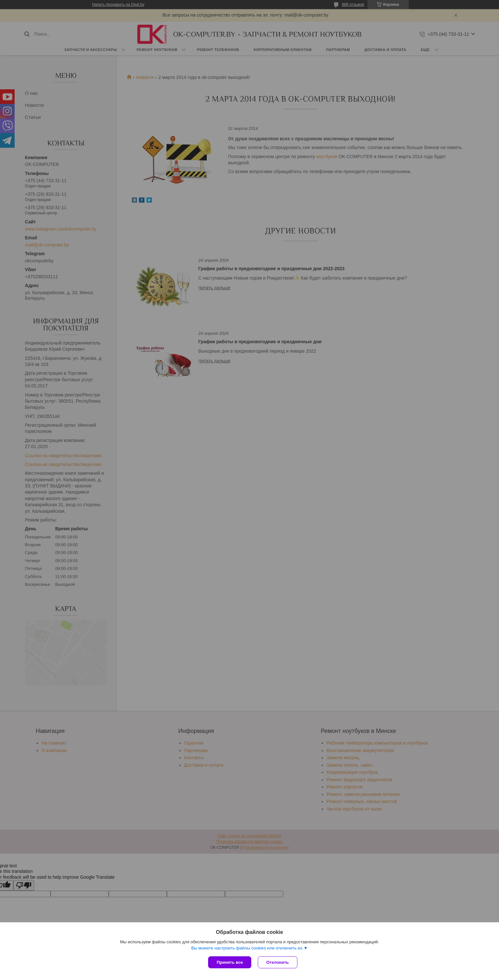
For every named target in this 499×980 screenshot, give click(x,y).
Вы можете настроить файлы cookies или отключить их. (247, 948)
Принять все (230, 962)
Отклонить (277, 962)
